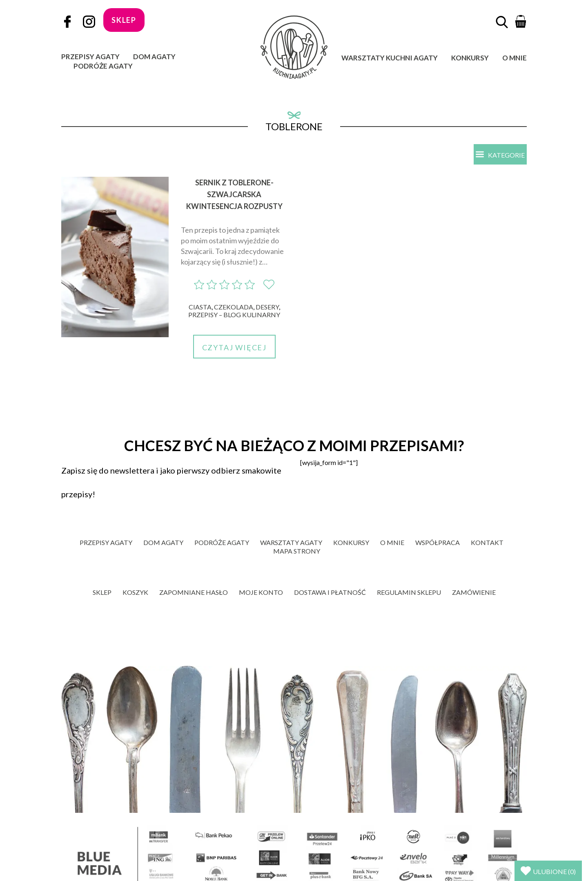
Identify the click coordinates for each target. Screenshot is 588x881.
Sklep (102, 592)
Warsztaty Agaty (291, 542)
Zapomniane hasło (194, 592)
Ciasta (200, 307)
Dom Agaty (154, 57)
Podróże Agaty (103, 66)
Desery (267, 307)
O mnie (514, 58)
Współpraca (438, 542)
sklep (124, 20)
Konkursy (470, 58)
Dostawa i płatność (330, 592)
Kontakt (487, 542)
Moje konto (261, 592)
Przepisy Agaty (90, 57)
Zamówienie (474, 592)
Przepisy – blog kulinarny (234, 315)
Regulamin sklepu (409, 592)
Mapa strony (297, 551)
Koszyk (135, 592)
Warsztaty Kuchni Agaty (390, 58)
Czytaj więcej (234, 347)
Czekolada (234, 307)
